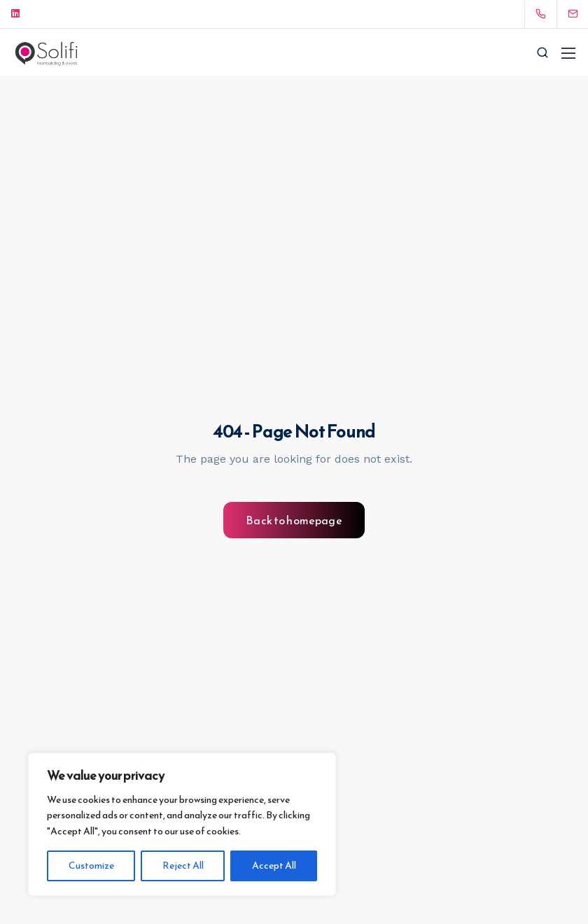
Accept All (274, 866)
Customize (91, 866)
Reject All (183, 866)
